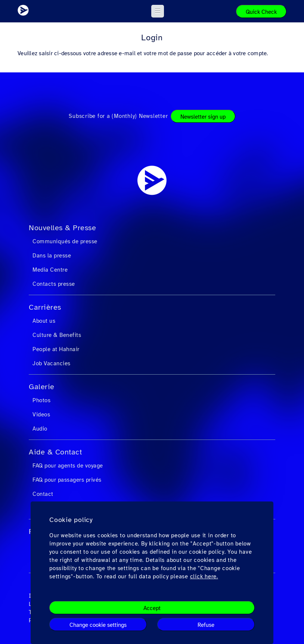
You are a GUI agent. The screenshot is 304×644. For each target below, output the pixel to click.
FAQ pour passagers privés (67, 480)
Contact (43, 494)
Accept (152, 608)
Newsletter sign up (203, 117)
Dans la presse (52, 256)
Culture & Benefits (57, 335)
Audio (40, 429)
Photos (41, 400)
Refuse (206, 625)
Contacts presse (54, 284)
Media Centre (50, 270)
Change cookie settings (98, 625)
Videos (41, 415)
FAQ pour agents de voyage (68, 466)
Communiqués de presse (65, 241)
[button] (158, 11)
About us (44, 321)
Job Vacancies (52, 363)
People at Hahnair (56, 349)
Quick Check (261, 12)
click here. (204, 576)
